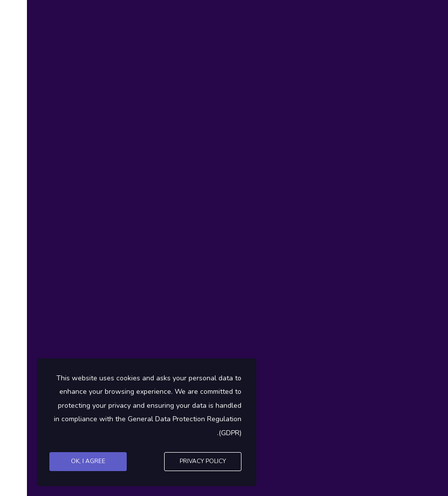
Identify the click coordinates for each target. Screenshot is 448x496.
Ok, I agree (61, 461)
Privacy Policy (176, 461)
